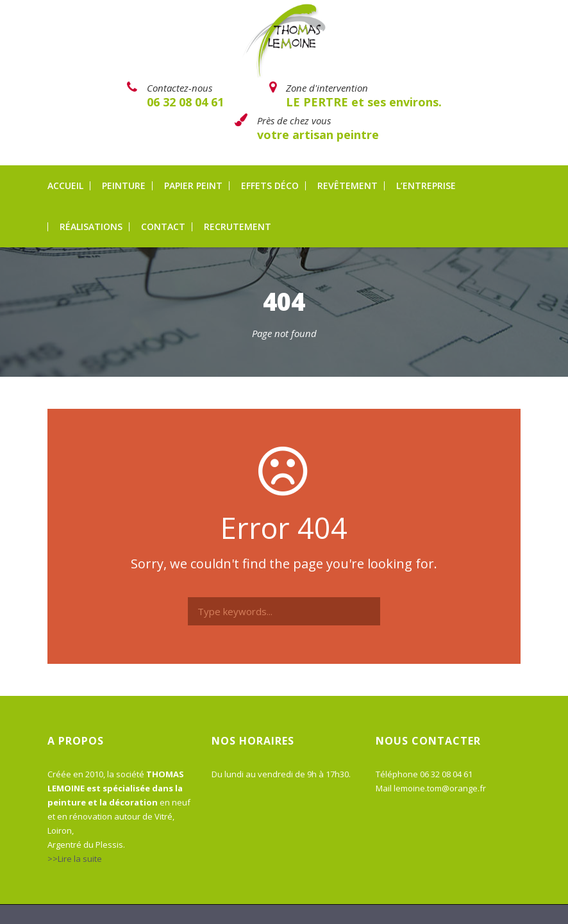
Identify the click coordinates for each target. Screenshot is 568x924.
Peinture (124, 186)
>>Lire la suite (75, 859)
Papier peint (193, 186)
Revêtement (347, 186)
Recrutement (238, 227)
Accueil (65, 186)
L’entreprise (426, 186)
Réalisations (91, 227)
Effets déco (270, 186)
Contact (163, 227)
